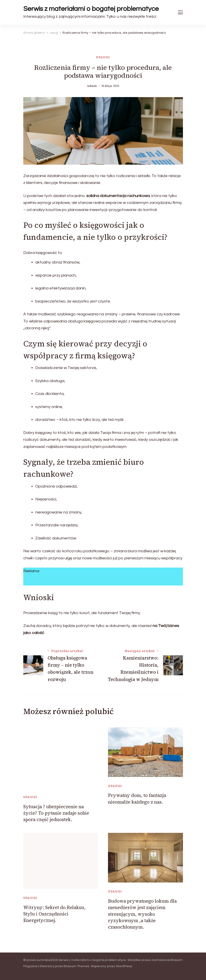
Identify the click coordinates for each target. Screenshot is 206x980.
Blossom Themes (77, 966)
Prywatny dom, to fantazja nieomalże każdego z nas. (137, 798)
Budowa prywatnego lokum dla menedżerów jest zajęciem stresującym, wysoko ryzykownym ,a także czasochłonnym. (142, 914)
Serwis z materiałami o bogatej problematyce (91, 9)
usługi (103, 57)
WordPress (124, 966)
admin (92, 86)
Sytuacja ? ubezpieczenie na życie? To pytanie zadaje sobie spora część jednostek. (56, 813)
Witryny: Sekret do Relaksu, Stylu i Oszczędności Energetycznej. (54, 914)
